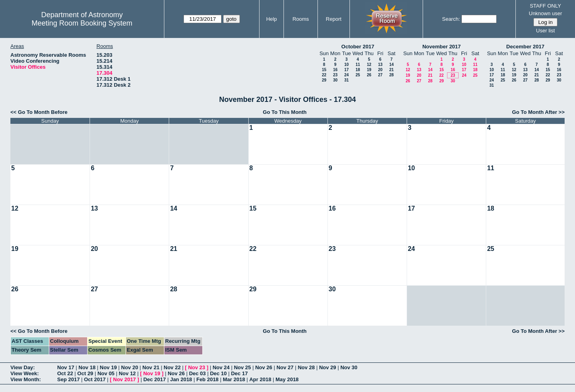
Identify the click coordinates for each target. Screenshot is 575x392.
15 (324, 70)
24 (346, 75)
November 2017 (441, 47)
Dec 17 (240, 373)
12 (369, 65)
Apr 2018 (260, 379)
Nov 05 (106, 373)
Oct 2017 (95, 379)
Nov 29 (328, 367)
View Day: (23, 367)
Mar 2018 (234, 379)
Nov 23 (197, 367)
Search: (451, 19)
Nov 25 (243, 367)
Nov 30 (349, 367)
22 (324, 75)
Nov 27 (285, 367)
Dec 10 (218, 373)
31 (346, 80)
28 (391, 75)
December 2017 (525, 47)
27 (380, 75)
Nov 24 (221, 367)
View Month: (26, 379)
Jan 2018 (181, 379)
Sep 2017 (68, 379)
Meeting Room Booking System (82, 23)
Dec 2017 (154, 379)
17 (346, 70)
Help (272, 19)
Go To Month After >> (538, 112)
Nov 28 (306, 367)
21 (391, 70)
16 (335, 70)
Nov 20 (130, 367)
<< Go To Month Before (39, 112)
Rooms (300, 19)
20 (380, 70)
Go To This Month (285, 112)
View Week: (25, 373)
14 (391, 65)
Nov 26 (264, 367)
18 (358, 70)
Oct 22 (65, 373)
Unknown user (546, 13)
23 (335, 75)
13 (380, 65)
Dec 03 (198, 373)
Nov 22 (172, 367)
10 (346, 65)
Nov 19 (109, 367)
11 (358, 65)
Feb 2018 (208, 379)
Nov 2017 (125, 379)
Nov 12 (127, 373)
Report (334, 19)
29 (324, 80)
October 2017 (358, 47)
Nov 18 (87, 367)
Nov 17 (66, 367)
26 (369, 75)
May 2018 (287, 379)
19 (369, 70)
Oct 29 (85, 373)
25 (358, 75)
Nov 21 (151, 367)
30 (335, 80)
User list (546, 31)
